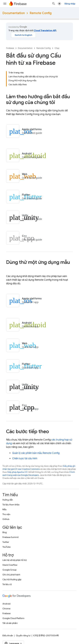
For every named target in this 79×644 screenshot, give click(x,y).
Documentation (14, 13)
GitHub (6, 519)
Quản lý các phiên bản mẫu (36, 453)
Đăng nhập (70, 4)
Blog (5, 532)
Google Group (9, 570)
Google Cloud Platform (13, 618)
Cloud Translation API (45, 30)
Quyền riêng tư (23, 636)
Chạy (57, 48)
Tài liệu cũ (7, 584)
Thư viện (6, 514)
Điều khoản (8, 636)
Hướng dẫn (8, 500)
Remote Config (41, 13)
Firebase (10, 48)
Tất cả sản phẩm (10, 623)
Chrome (6, 609)
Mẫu (4, 509)
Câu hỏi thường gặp (12, 579)
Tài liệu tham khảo (11, 505)
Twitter (6, 542)
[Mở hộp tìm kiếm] (54, 4)
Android (6, 604)
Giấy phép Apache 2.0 (17, 472)
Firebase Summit (10, 537)
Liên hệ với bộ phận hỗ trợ (15, 560)
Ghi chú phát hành (11, 575)
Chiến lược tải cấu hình (25, 459)
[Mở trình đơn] (5, 4)
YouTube (6, 547)
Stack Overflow (10, 565)
